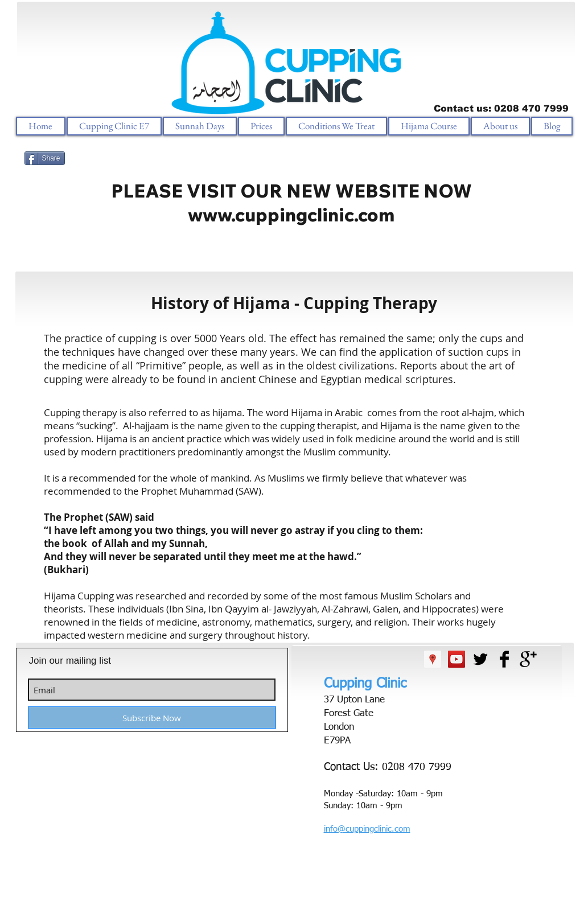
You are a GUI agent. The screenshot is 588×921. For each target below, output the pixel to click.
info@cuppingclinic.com (367, 829)
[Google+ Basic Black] (528, 659)
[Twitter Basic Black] (480, 659)
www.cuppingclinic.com (291, 215)
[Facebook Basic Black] (504, 659)
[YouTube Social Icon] (457, 659)
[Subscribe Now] (152, 718)
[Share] (45, 158)
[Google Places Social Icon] (433, 659)
